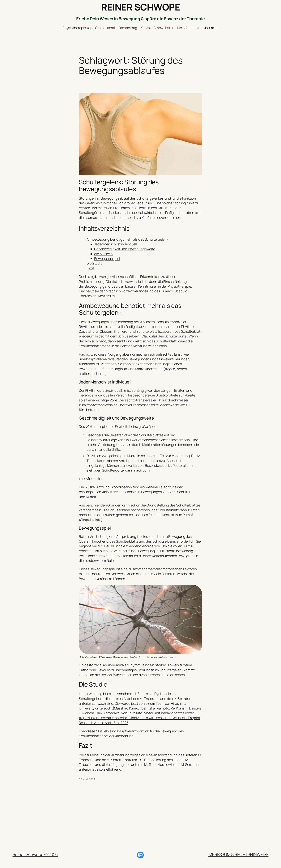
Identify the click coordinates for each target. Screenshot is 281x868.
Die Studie (94, 263)
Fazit (90, 268)
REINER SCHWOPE (140, 7)
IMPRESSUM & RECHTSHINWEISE (238, 854)
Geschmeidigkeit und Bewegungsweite (125, 249)
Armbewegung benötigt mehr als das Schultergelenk (127, 239)
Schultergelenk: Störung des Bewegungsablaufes (119, 185)
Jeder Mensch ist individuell (115, 244)
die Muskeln (103, 254)
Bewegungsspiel (107, 259)
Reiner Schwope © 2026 (35, 854)
